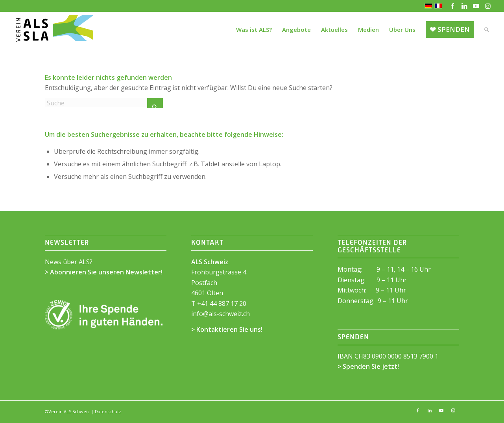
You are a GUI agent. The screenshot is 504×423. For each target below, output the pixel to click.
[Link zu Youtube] (476, 6)
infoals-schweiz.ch (221, 314)
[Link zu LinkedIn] (464, 6)
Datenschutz (108, 411)
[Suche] (487, 29)
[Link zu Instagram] (488, 6)
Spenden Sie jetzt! (371, 366)
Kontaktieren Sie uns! (229, 329)
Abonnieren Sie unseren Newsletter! (106, 272)
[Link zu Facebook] (452, 6)
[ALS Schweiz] (54, 29)
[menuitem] (254, 29)
